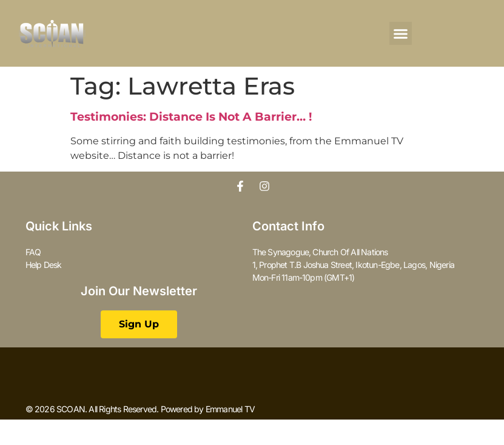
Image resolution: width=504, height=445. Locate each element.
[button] (401, 33)
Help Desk (44, 265)
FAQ (33, 252)
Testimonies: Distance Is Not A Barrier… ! (191, 117)
